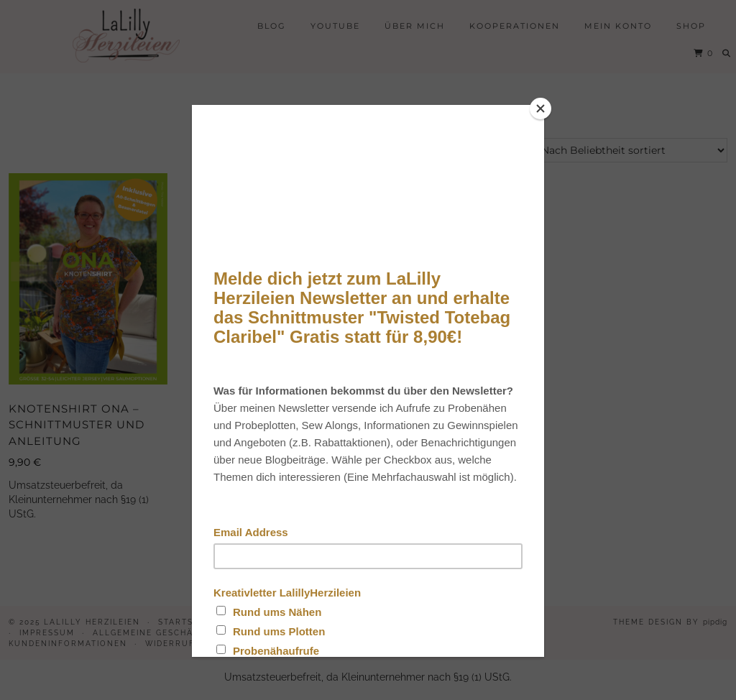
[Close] (540, 109)
